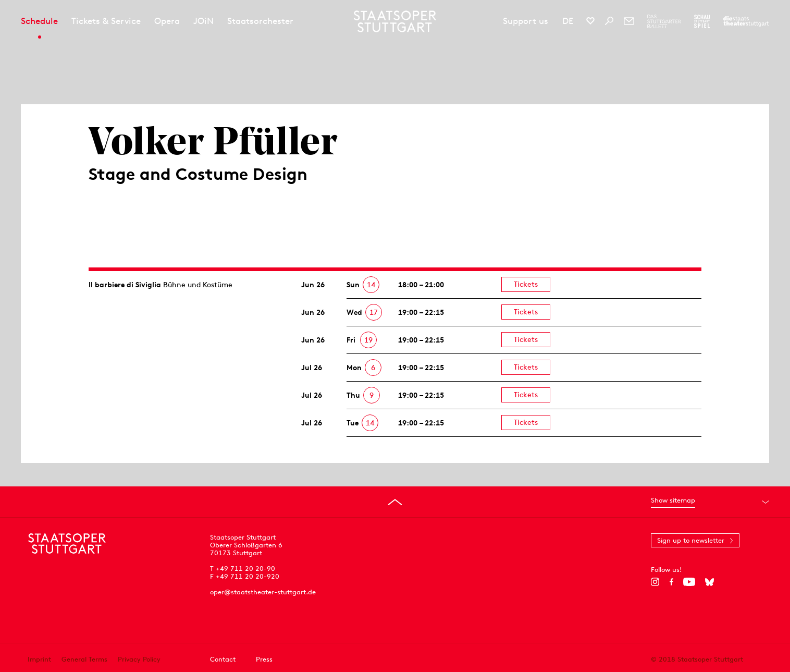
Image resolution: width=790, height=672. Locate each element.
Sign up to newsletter (691, 540)
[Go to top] (395, 502)
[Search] (609, 21)
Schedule (39, 21)
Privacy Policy (139, 659)
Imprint (39, 659)
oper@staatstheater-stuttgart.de (263, 592)
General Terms (84, 659)
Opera (167, 21)
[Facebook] (671, 582)
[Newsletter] (629, 21)
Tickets (526, 284)
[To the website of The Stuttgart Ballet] (664, 21)
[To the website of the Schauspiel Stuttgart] (702, 21)
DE (568, 21)
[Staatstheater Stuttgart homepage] (395, 21)
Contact (223, 659)
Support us (526, 21)
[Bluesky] (709, 582)
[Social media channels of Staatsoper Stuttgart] (590, 21)
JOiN (203, 21)
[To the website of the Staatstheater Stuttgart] (746, 21)
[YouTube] (689, 582)
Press (264, 659)
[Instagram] (655, 582)
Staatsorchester (260, 21)
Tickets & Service (106, 21)
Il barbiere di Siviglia (125, 285)
